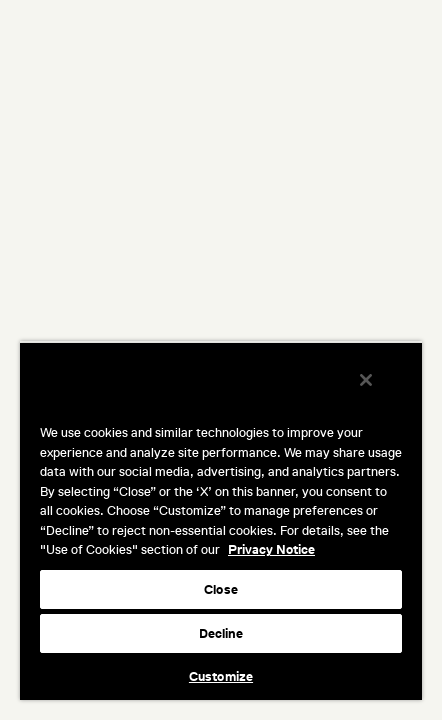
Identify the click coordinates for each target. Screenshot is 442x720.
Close (221, 589)
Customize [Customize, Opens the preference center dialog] (221, 676)
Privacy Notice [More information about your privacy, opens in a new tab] (271, 549)
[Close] (380, 393)
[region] (221, 527)
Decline (221, 633)
